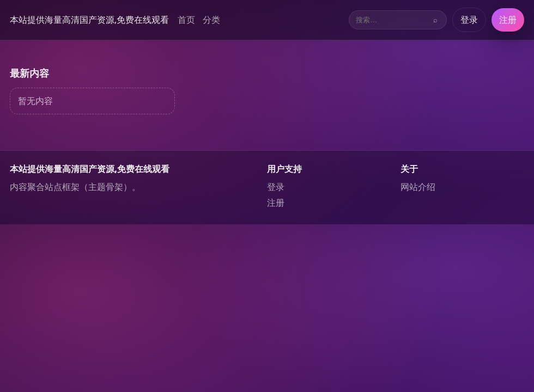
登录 (469, 20)
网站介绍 (418, 187)
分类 (211, 20)
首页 (186, 20)
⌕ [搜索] (435, 20)
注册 (508, 20)
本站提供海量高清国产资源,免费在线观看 (89, 20)
